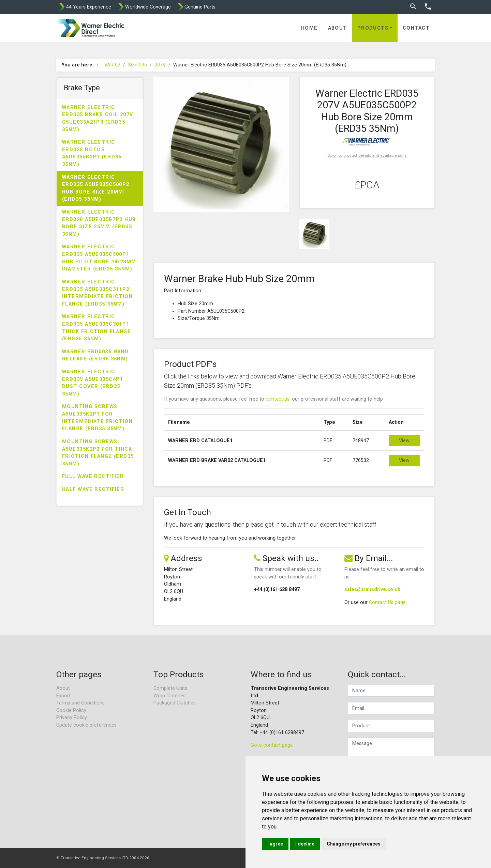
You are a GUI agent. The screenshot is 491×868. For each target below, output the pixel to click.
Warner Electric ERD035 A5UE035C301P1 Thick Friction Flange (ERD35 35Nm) (96, 328)
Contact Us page (387, 602)
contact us (278, 399)
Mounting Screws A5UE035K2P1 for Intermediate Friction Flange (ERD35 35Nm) (97, 418)
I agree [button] (275, 844)
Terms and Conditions (80, 703)
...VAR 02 (111, 65)
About (338, 28)
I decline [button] (305, 844)
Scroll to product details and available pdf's (367, 155)
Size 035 (137, 65)
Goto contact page (272, 745)
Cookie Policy (71, 710)
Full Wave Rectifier (93, 476)
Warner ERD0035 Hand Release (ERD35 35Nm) (95, 355)
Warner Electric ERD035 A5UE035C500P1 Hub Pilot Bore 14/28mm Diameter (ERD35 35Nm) (99, 258)
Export (63, 696)
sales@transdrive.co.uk (372, 590)
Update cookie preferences (86, 725)
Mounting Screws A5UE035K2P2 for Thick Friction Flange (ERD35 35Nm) (98, 453)
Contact (416, 28)
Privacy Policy (72, 718)
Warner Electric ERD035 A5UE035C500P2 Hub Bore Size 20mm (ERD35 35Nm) (96, 188)
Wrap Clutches (169, 696)
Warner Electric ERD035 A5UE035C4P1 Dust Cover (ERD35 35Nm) (93, 383)
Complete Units (170, 688)
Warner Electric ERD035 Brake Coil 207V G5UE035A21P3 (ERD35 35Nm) (98, 119)
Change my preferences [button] (354, 844)
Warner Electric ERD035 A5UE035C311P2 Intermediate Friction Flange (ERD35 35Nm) (97, 293)
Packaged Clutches (175, 703)
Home (309, 28)
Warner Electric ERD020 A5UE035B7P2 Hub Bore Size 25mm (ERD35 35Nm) (99, 223)
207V (160, 65)
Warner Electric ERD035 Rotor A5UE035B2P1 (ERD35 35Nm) (92, 153)
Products (373, 28)
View (404, 441)
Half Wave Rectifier (93, 489)
